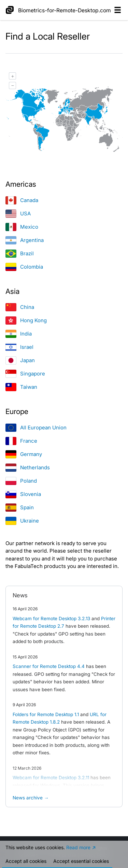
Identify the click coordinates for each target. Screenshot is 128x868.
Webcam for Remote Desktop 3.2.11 (51, 778)
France (21, 441)
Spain (20, 507)
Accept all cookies (26, 861)
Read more (78, 847)
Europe (17, 411)
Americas (21, 184)
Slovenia (23, 494)
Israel (19, 347)
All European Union (36, 428)
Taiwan (21, 387)
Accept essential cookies (81, 861)
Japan (20, 360)
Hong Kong (26, 320)
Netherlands (28, 467)
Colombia (24, 267)
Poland (21, 481)
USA (18, 214)
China (20, 307)
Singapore (25, 374)
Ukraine (22, 521)
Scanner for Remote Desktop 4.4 (49, 666)
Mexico (22, 227)
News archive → (31, 798)
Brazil (20, 253)
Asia (12, 291)
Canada (22, 200)
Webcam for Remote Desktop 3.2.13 (51, 618)
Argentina (25, 240)
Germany (24, 454)
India (19, 334)
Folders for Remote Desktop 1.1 (46, 714)
